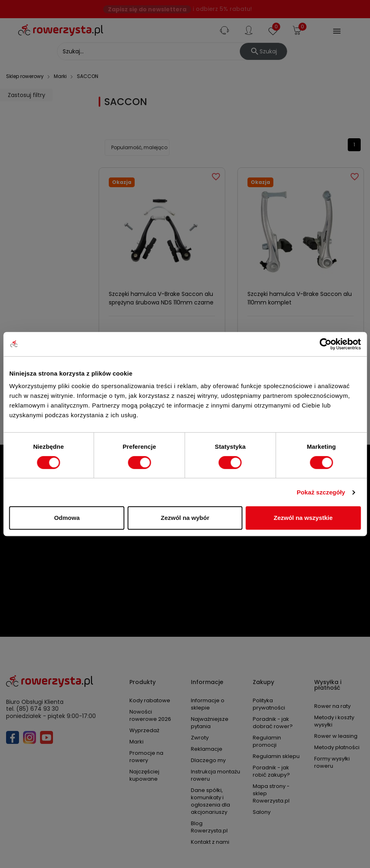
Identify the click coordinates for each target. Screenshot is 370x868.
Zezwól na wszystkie (303, 518)
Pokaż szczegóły (321, 492)
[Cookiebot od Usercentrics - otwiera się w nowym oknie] (325, 344)
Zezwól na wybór (185, 518)
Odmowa (67, 518)
